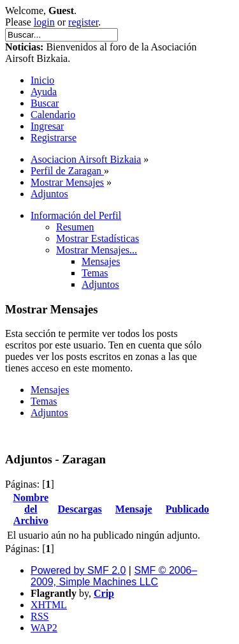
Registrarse (54, 138)
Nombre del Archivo (31, 509)
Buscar (45, 103)
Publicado (187, 509)
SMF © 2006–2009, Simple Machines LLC (114, 576)
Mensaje (134, 509)
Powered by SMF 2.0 (78, 570)
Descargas (80, 509)
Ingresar (47, 126)
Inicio (42, 80)
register (83, 22)
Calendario (53, 115)
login (44, 22)
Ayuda (44, 92)
